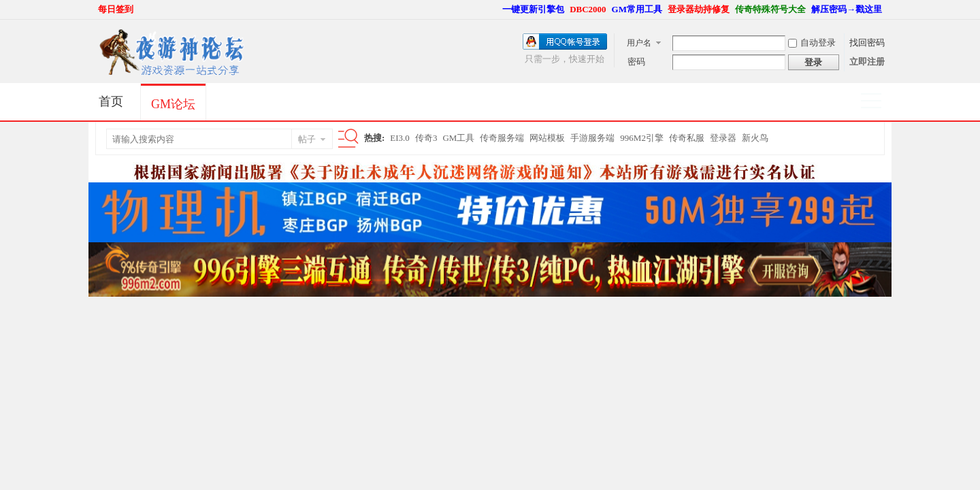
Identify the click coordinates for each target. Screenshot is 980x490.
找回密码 (867, 43)
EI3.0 (400, 138)
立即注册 (867, 62)
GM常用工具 (637, 9)
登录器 (723, 138)
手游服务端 (592, 138)
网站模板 (547, 138)
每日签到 (116, 9)
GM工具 (458, 138)
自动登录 (812, 43)
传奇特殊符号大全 (770, 9)
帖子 (307, 139)
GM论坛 (173, 104)
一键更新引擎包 (533, 9)
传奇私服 (687, 138)
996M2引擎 (642, 138)
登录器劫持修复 (699, 9)
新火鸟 (755, 138)
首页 (111, 101)
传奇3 (426, 138)
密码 (636, 62)
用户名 (639, 43)
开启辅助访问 (496, 10)
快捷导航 (877, 102)
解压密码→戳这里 (847, 9)
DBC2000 (588, 9)
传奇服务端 (502, 138)
